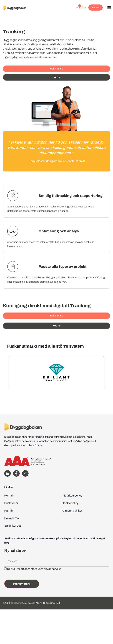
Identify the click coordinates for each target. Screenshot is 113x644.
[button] (109, 8)
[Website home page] (15, 8)
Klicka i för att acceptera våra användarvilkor (35, 569)
